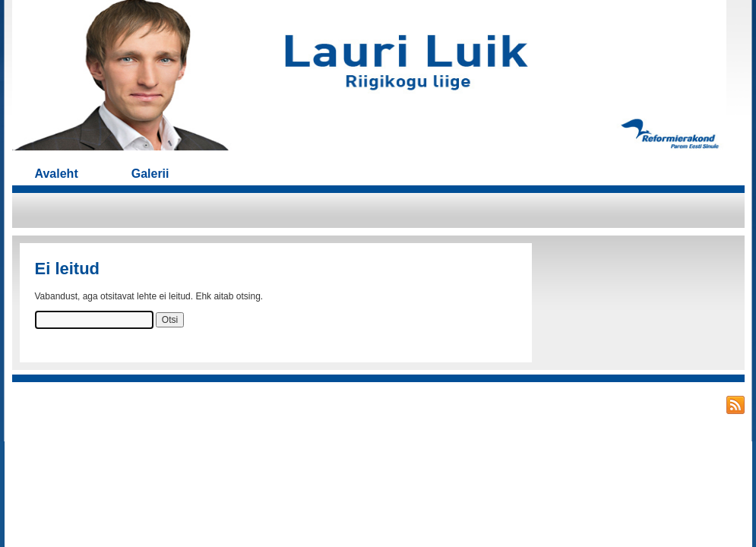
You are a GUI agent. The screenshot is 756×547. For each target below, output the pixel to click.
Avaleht (57, 174)
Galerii (150, 174)
